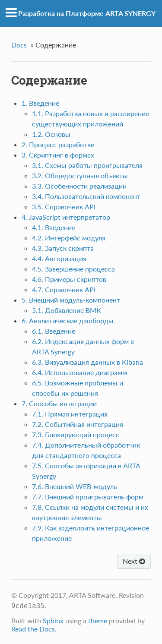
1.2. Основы (51, 134)
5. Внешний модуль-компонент (71, 300)
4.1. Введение (54, 227)
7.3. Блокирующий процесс (76, 434)
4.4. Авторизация (59, 258)
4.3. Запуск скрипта (63, 248)
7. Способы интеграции (59, 403)
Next (134, 561)
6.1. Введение (54, 331)
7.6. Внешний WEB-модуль (75, 486)
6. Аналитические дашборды (68, 320)
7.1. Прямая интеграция (70, 414)
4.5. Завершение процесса (73, 269)
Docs (19, 45)
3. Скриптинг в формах (58, 155)
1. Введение (40, 103)
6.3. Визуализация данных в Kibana (87, 362)
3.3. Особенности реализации (79, 186)
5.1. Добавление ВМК (67, 310)
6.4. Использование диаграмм (79, 372)
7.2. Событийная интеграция (78, 424)
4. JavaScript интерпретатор (66, 217)
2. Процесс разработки (58, 144)
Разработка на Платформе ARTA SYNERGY (87, 13)
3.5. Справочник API (64, 207)
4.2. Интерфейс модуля (69, 238)
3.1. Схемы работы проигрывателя (87, 165)
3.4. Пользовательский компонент (86, 196)
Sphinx (53, 620)
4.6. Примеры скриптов (69, 279)
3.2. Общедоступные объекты (80, 175)
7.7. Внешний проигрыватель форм (88, 497)
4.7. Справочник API (64, 289)
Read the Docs (33, 629)
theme (98, 620)
